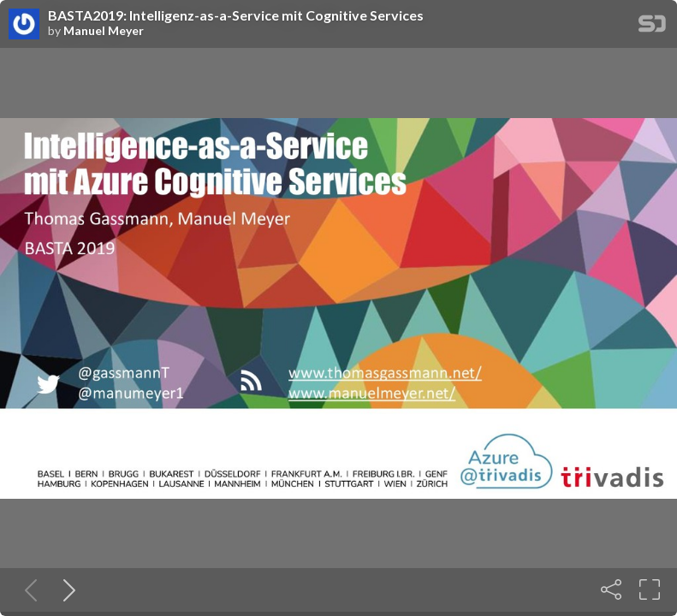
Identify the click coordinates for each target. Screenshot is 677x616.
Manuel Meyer (104, 31)
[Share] (611, 589)
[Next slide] (66, 589)
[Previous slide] (27, 589)
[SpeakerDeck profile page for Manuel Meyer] (24, 25)
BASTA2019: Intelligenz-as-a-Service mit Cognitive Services (236, 15)
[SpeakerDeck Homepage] (652, 27)
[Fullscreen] (650, 589)
